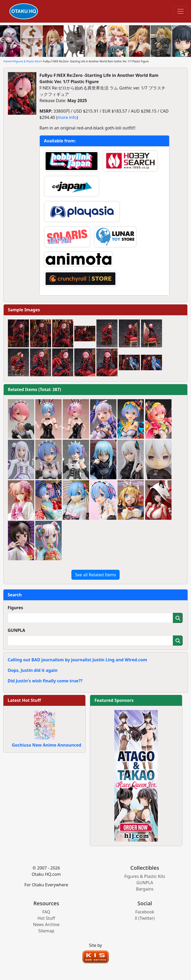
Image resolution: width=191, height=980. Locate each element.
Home (7, 61)
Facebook (145, 912)
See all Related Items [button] (95, 575)
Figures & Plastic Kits (27, 61)
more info (67, 117)
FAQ (46, 912)
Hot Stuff (46, 918)
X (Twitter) (145, 918)
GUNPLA (16, 630)
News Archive (46, 924)
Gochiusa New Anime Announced (46, 745)
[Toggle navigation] (180, 11)
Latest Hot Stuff (24, 700)
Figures (15, 608)
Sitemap (46, 931)
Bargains (145, 889)
